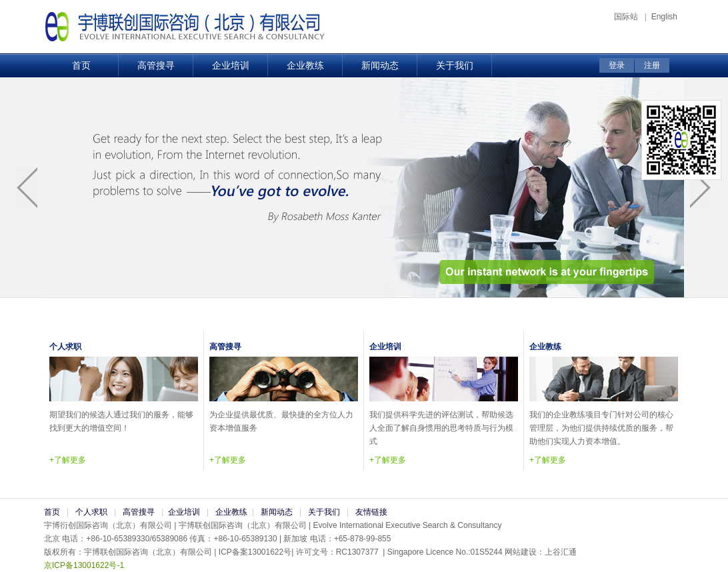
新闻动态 (380, 65)
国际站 (627, 17)
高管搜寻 (156, 65)
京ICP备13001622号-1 (84, 565)
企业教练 (305, 65)
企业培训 (231, 65)
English (664, 17)
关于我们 (455, 65)
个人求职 (91, 512)
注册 (652, 65)
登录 (617, 65)
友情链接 (371, 512)
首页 (81, 65)
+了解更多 (68, 460)
